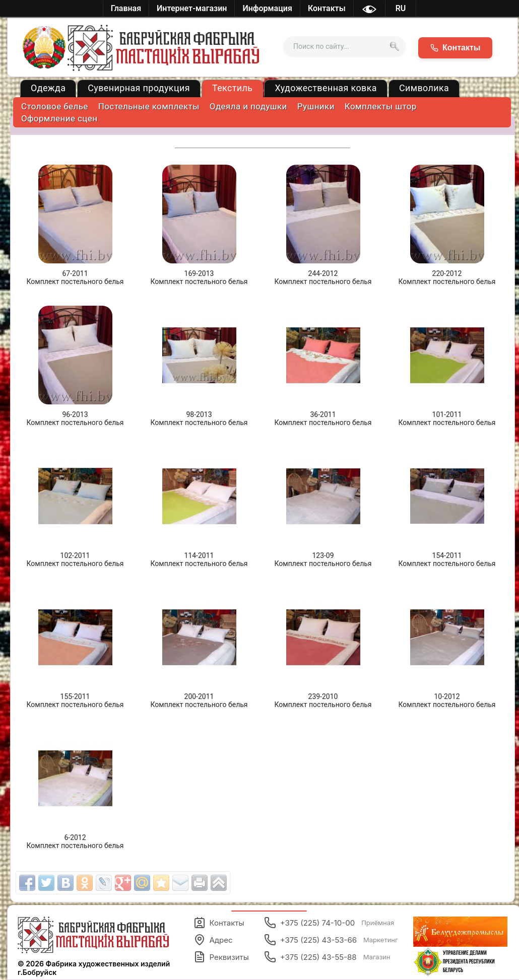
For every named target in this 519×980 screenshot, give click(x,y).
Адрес (213, 940)
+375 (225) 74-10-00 (329, 923)
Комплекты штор (381, 106)
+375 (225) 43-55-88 (327, 957)
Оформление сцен (59, 118)
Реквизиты (221, 957)
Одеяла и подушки (248, 106)
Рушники (316, 106)
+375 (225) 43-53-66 (331, 940)
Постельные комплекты (149, 106)
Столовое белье (55, 106)
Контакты (219, 923)
